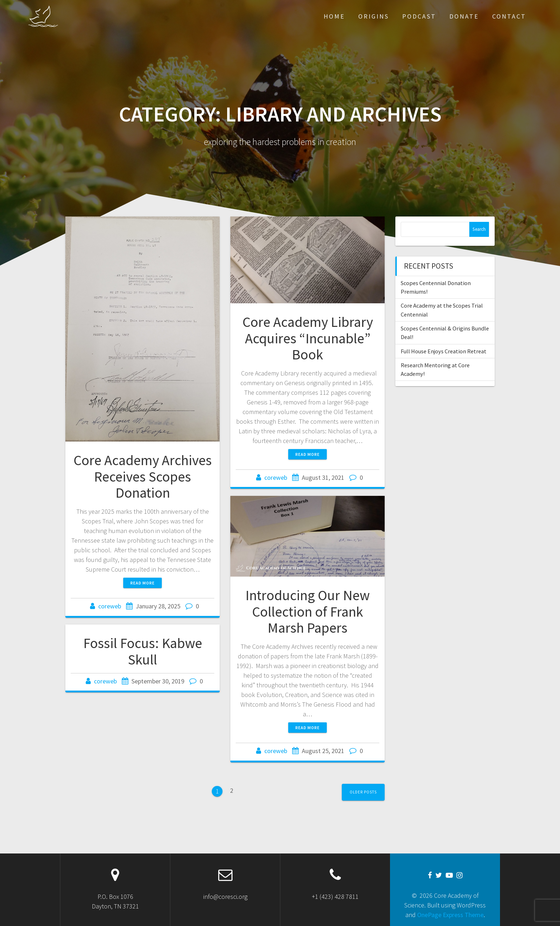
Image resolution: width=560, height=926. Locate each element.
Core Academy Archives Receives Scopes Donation (143, 476)
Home (334, 16)
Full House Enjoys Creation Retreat (444, 351)
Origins (374, 16)
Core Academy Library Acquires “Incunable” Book (308, 338)
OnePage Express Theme (450, 915)
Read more (142, 583)
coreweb (110, 606)
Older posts (363, 792)
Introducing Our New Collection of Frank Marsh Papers (307, 611)
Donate (464, 16)
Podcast (419, 16)
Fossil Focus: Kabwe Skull (143, 651)
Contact (509, 16)
